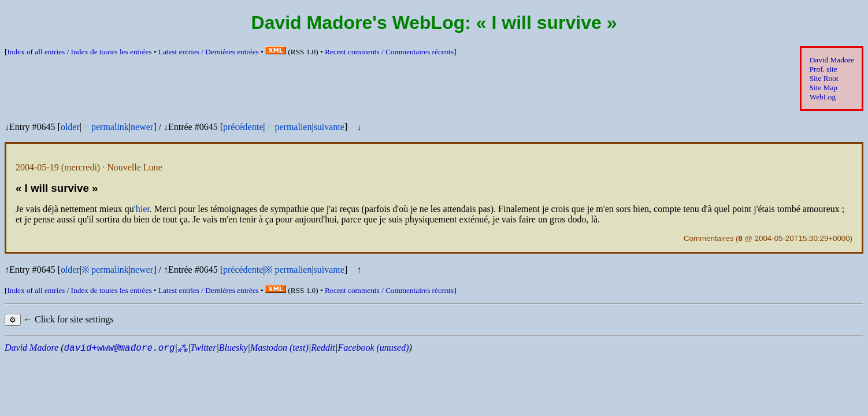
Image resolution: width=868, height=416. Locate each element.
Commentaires (709, 238)
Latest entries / (209, 52)
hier (143, 209)
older (70, 127)
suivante (329, 127)
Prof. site (824, 69)
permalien (293, 127)
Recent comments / (389, 52)
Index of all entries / (79, 52)
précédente (243, 127)
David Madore (832, 60)
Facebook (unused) (373, 348)
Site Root (824, 78)
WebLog (823, 97)
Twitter (203, 348)
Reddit (323, 348)
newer (142, 127)
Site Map (824, 88)
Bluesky (233, 348)
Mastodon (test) (279, 348)
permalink (110, 127)
